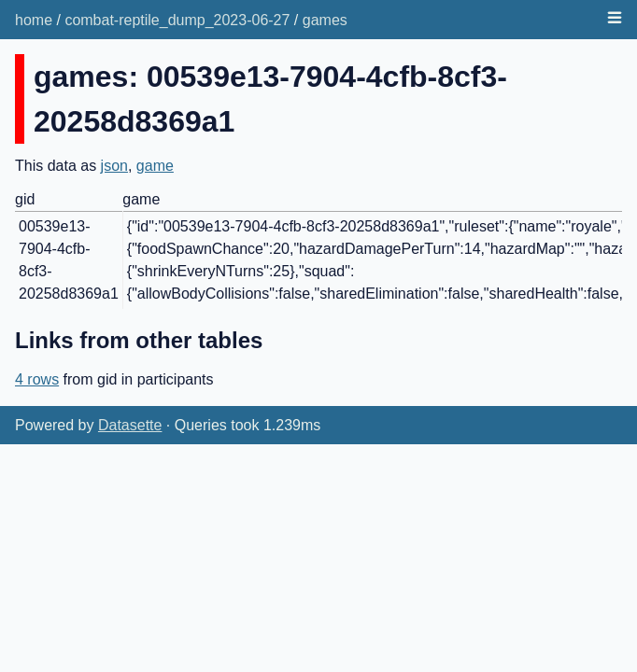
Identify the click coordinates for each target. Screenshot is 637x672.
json (114, 166)
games (325, 20)
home (34, 20)
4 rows (37, 379)
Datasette (130, 425)
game (155, 166)
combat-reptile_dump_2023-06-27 (177, 20)
